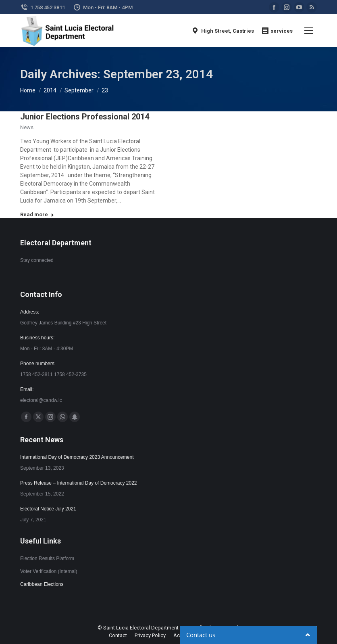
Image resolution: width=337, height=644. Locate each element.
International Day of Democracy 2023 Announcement (77, 457)
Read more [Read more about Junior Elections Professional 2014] (37, 214)
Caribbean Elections (42, 584)
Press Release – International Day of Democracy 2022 (78, 483)
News (27, 127)
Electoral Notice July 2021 (48, 509)
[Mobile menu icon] (309, 31)
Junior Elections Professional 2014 (85, 117)
